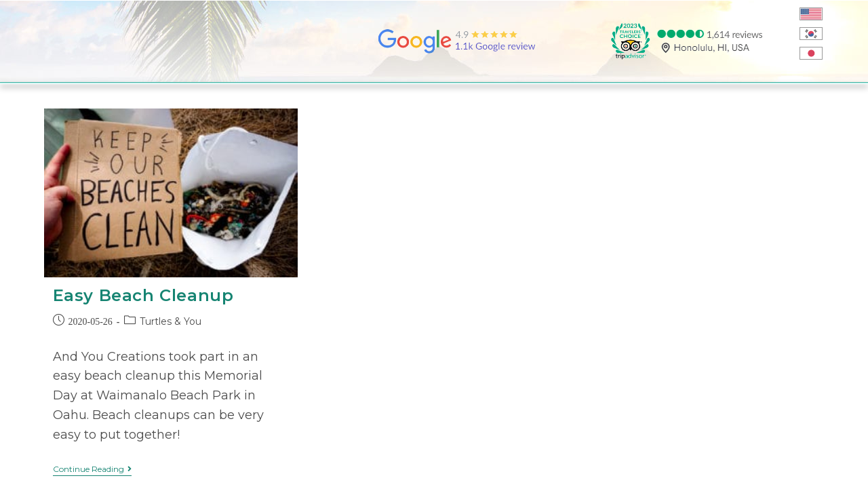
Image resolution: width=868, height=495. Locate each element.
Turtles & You (171, 321)
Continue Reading (92, 469)
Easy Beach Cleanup (143, 295)
